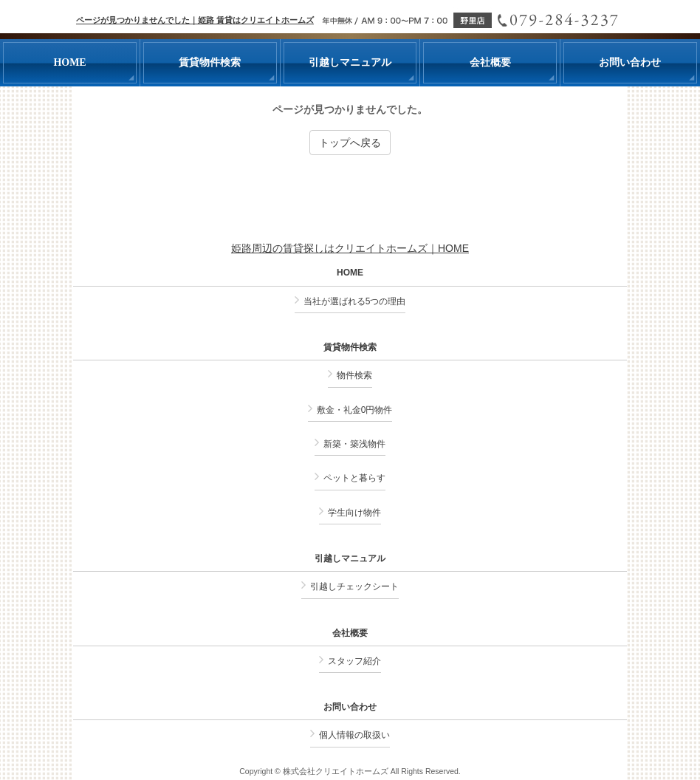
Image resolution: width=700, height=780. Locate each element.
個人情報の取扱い (354, 735)
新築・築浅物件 (354, 444)
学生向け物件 (354, 513)
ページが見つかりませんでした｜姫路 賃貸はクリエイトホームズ (195, 20)
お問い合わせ (350, 707)
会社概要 (350, 633)
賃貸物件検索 (350, 348)
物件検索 (354, 375)
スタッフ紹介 (354, 661)
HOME (350, 273)
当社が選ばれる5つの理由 (355, 301)
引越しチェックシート (354, 586)
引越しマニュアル (350, 559)
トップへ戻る (350, 143)
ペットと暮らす (354, 478)
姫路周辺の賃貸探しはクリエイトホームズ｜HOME (350, 248)
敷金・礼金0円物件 (355, 410)
